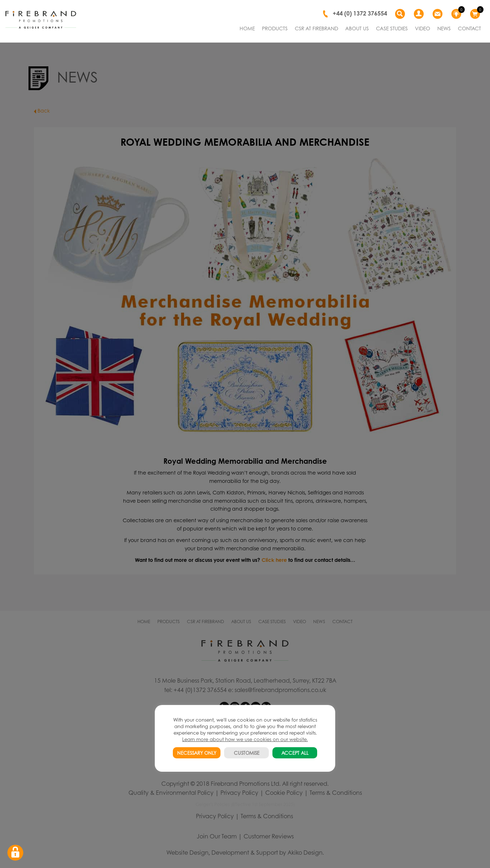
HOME (247, 28)
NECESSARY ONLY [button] (197, 753)
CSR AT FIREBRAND (316, 28)
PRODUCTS (275, 28)
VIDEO (423, 28)
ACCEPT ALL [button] (295, 753)
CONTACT (469, 28)
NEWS (444, 28)
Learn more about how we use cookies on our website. (245, 739)
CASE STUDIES (392, 28)
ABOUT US (357, 28)
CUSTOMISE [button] (247, 753)
